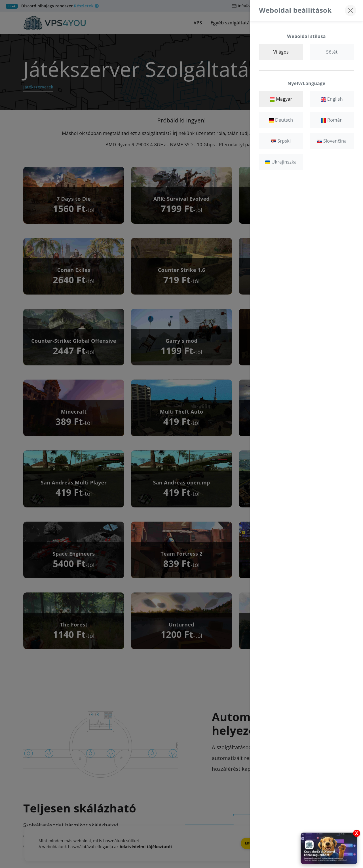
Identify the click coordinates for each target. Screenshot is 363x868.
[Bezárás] (351, 10)
